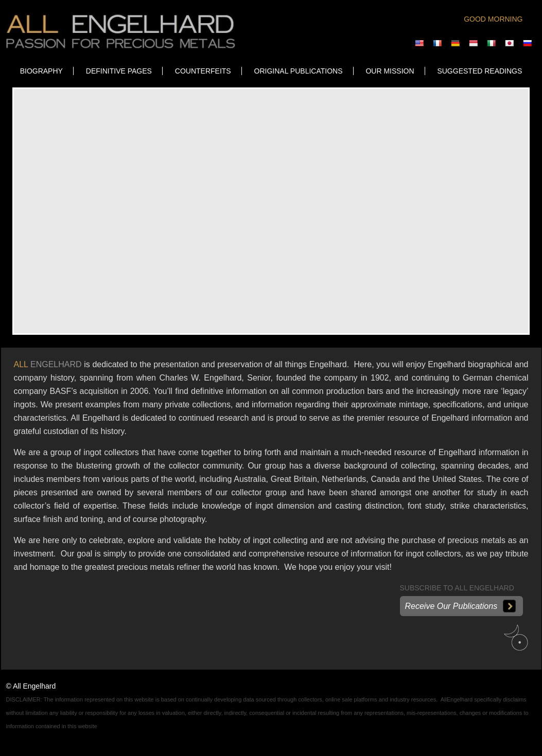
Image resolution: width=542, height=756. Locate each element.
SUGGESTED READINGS (479, 71)
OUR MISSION (390, 71)
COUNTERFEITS (203, 71)
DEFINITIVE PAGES (119, 71)
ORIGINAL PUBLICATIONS (299, 71)
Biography (41, 71)
